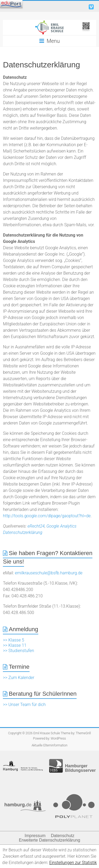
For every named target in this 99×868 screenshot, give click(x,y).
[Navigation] (11, 4)
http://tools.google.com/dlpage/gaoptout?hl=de (47, 516)
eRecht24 (36, 526)
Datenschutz (63, 836)
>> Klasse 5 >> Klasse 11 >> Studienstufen (18, 645)
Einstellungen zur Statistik (73, 863)
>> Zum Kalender (19, 678)
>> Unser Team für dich (24, 705)
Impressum (35, 836)
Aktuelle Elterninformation (50, 745)
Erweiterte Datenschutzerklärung (49, 840)
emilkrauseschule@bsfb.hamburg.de (49, 573)
